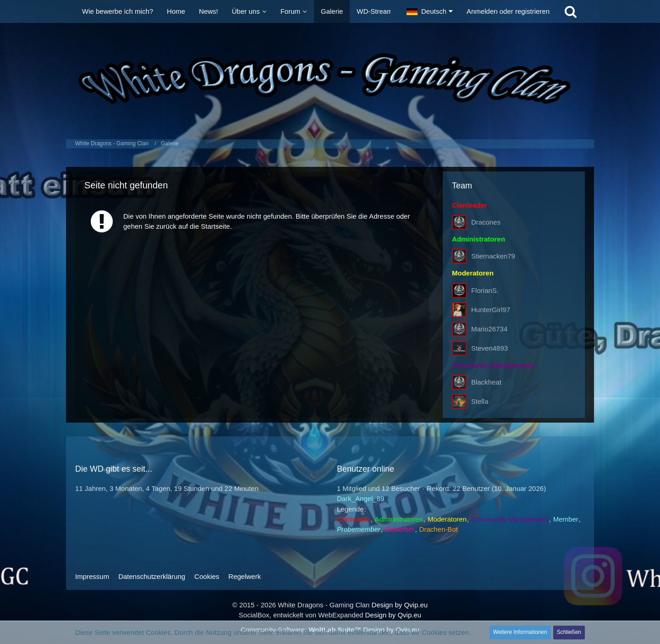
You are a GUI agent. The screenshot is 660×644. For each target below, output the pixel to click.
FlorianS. (485, 290)
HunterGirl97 (491, 310)
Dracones (486, 222)
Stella (480, 401)
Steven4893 (489, 348)
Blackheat (486, 382)
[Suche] (571, 11)
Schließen (569, 632)
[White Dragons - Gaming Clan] (330, 79)
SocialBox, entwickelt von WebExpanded (301, 615)
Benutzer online (366, 469)
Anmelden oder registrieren (508, 11)
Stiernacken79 (493, 256)
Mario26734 (489, 329)
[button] (430, 11)
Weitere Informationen (520, 632)
